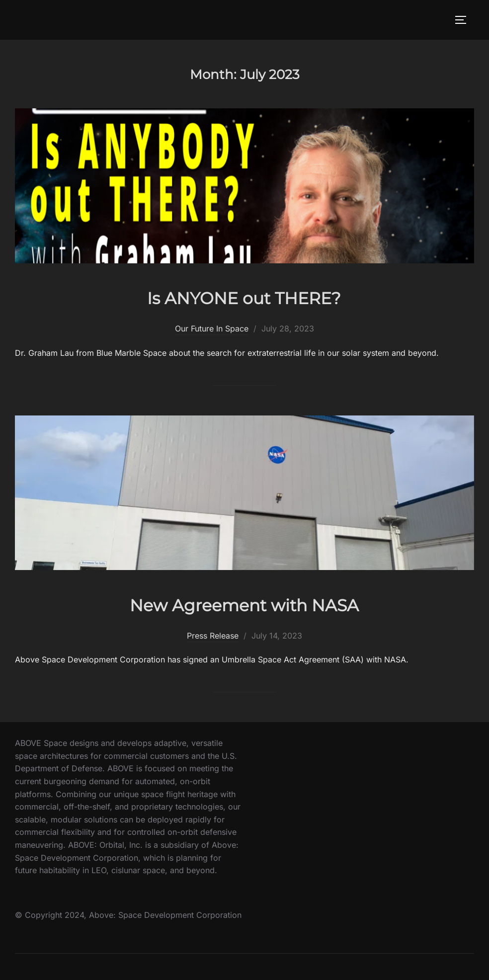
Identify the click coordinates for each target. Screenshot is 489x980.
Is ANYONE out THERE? (244, 297)
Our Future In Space (212, 328)
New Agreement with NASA (244, 604)
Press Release (213, 636)
